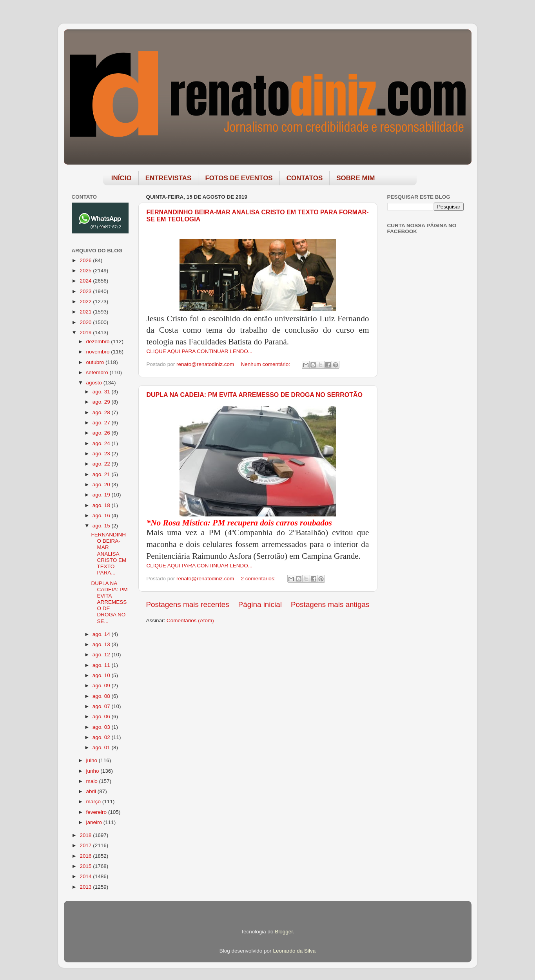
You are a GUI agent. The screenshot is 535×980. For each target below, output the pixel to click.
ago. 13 (102, 644)
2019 (86, 332)
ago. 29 (102, 402)
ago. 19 (102, 495)
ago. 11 (102, 665)
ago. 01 (102, 747)
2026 (86, 260)
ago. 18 (102, 505)
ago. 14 (102, 634)
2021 (86, 312)
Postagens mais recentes (188, 604)
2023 (86, 291)
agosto (95, 383)
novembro (99, 352)
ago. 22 (102, 464)
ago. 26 (102, 433)
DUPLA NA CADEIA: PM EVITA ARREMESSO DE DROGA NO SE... (109, 602)
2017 (86, 845)
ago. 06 (102, 716)
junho (93, 771)
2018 (86, 835)
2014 (86, 876)
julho (92, 760)
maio (93, 781)
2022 (86, 302)
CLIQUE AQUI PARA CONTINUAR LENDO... (200, 351)
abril (92, 791)
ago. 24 (102, 443)
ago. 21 (102, 474)
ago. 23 (102, 454)
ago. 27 (102, 423)
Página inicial (260, 604)
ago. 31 (102, 392)
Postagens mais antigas (330, 604)
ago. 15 (102, 526)
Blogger (284, 932)
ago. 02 (102, 737)
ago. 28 (102, 412)
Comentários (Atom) (190, 620)
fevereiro (97, 812)
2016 (86, 856)
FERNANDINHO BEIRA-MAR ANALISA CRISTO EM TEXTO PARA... (109, 554)
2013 (86, 887)
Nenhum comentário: (266, 364)
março (94, 802)
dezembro (99, 341)
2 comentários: (259, 579)
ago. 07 (102, 706)
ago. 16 (102, 515)
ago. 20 (102, 485)
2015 (86, 866)
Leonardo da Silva (294, 951)
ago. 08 (102, 696)
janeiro (95, 822)
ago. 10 (102, 675)
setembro (98, 372)
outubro (96, 362)
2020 (86, 322)
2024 (86, 281)
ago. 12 (102, 655)
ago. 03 (102, 727)
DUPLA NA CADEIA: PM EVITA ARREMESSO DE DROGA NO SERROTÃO (255, 395)
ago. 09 (102, 686)
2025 (86, 271)
